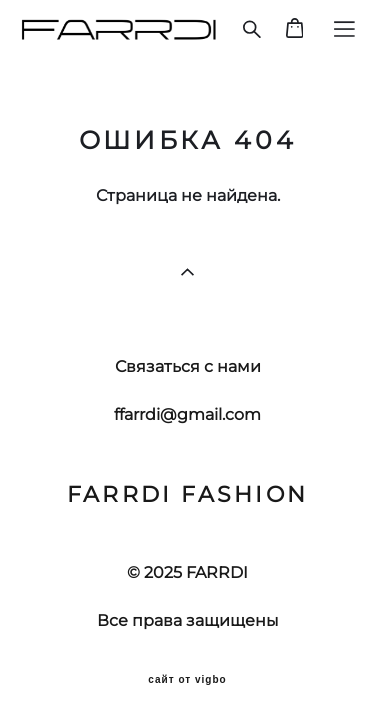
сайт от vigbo (187, 680)
